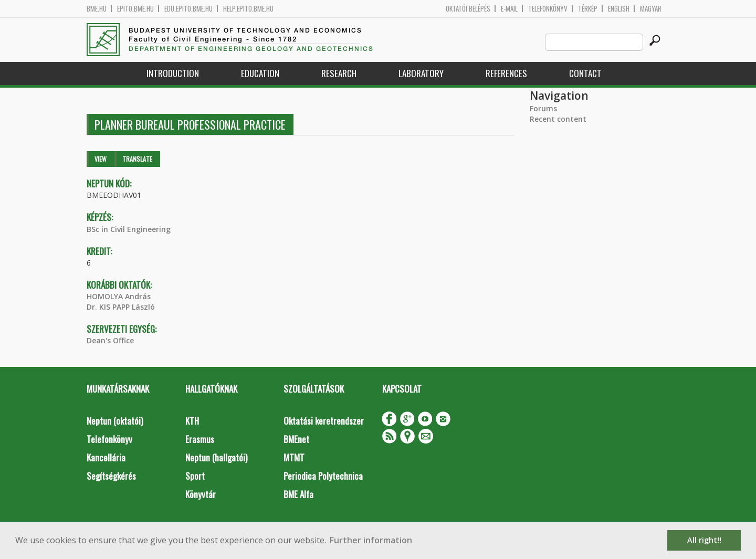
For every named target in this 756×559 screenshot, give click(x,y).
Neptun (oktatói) (115, 421)
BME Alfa (298, 494)
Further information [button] (371, 540)
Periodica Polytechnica (323, 476)
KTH (192, 421)
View (101, 159)
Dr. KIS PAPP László (121, 307)
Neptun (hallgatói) (216, 457)
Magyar (651, 9)
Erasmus (200, 439)
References (506, 73)
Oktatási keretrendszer (324, 421)
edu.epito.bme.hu (188, 9)
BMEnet (296, 439)
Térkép (588, 9)
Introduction (173, 73)
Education (260, 73)
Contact (585, 73)
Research (339, 73)
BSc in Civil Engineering (129, 229)
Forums (543, 108)
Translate (137, 159)
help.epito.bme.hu (248, 9)
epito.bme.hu (135, 9)
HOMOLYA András (119, 296)
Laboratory (421, 73)
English (619, 9)
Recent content (558, 119)
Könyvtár (201, 494)
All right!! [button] (704, 540)
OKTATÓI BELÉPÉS (468, 9)
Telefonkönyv (548, 9)
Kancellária (106, 457)
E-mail (509, 9)
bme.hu (97, 9)
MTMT (294, 457)
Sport (195, 476)
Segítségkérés (111, 476)
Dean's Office (110, 340)
